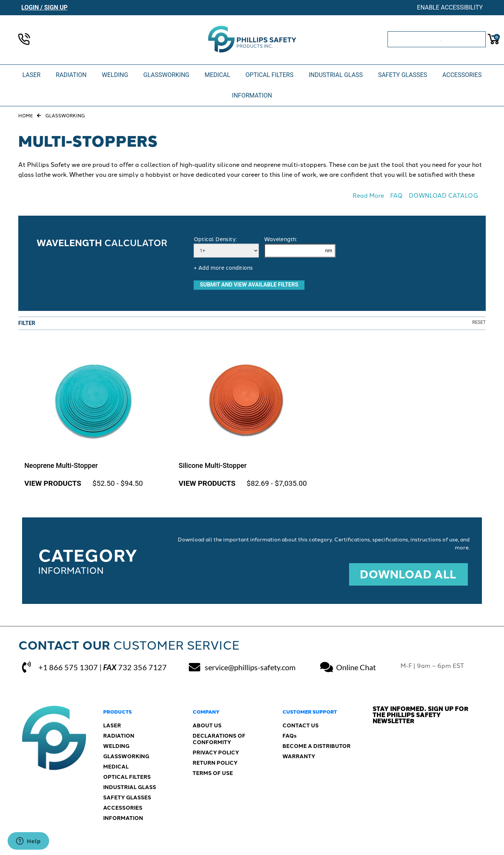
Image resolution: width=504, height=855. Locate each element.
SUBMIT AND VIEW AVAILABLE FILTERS (249, 285)
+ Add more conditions (223, 268)
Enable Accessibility (450, 7)
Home (26, 116)
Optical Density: (215, 240)
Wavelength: (281, 240)
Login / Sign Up (45, 7)
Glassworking (65, 116)
